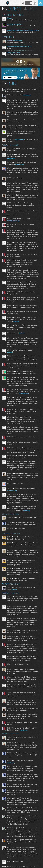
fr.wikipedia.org (24, 393)
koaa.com (16, 321)
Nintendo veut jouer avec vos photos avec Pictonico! (23, 30)
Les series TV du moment (14, 40)
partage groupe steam (13, 53)
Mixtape (9, 18)
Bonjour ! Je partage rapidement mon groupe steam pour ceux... (23, 55)
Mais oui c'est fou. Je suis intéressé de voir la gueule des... (23, 26)
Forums (8, 37)
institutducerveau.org (13, 221)
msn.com (10, 352)
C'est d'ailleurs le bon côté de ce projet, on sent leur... (21, 32)
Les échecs (10, 48)
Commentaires (13, 15)
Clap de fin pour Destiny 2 (15, 24)
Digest (29, 9)
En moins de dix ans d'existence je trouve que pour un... (22, 20)
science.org (27, 510)
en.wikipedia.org (12, 491)
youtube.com (27, 95)
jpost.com (22, 333)
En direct (12, 9)
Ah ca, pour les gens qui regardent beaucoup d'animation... (23, 42)
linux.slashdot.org (20, 139)
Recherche (23, 3)
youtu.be (14, 590)
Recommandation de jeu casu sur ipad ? (19, 47)
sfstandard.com (19, 164)
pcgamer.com (11, 158)
